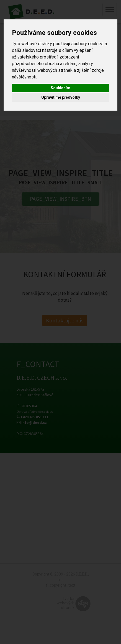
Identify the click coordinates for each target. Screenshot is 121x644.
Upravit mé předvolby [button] (61, 97)
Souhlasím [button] (60, 88)
